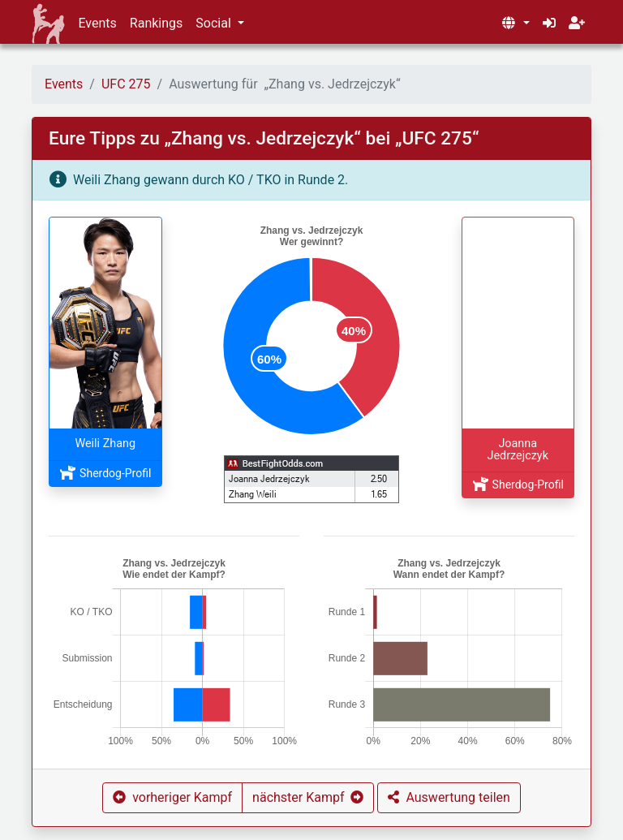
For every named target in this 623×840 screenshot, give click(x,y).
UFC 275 (126, 84)
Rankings (156, 23)
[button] (515, 24)
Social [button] (215, 23)
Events (97, 23)
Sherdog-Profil (105, 473)
